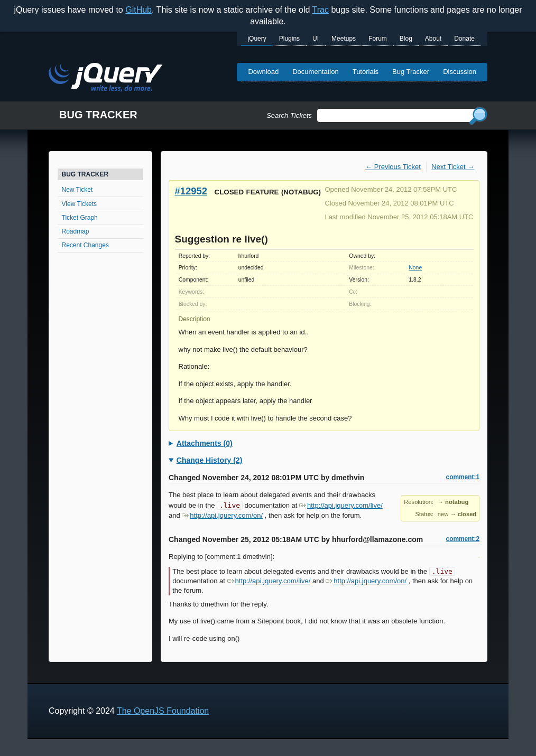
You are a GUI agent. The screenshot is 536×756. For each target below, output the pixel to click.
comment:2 (463, 539)
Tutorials (366, 72)
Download (263, 72)
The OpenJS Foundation (163, 711)
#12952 (191, 191)
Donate (464, 39)
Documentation (315, 72)
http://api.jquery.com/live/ (341, 505)
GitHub (138, 10)
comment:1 (463, 477)
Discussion (460, 72)
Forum (378, 39)
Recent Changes (85, 245)
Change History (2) (209, 460)
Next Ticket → (453, 167)
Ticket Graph (80, 218)
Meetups (344, 39)
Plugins (289, 39)
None (415, 268)
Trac (321, 10)
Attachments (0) (205, 443)
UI (316, 39)
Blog (406, 39)
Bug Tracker (411, 72)
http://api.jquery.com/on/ (222, 515)
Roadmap (76, 231)
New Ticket (77, 190)
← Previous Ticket (393, 167)
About (433, 39)
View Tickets (79, 204)
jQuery (257, 39)
